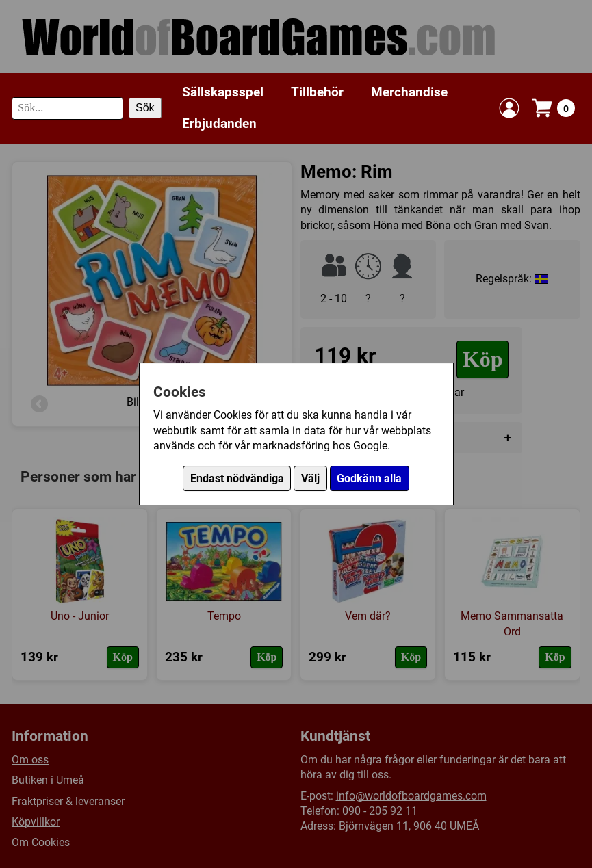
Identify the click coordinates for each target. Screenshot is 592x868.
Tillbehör (317, 92)
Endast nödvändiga (237, 478)
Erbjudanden (219, 123)
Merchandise (409, 92)
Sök (145, 108)
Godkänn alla (369, 478)
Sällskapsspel (223, 92)
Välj (310, 478)
